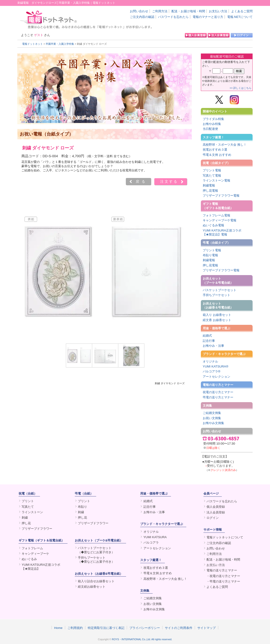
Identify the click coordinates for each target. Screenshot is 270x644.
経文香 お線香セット (217, 320)
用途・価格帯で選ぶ (216, 328)
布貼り (82, 507)
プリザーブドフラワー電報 (221, 196)
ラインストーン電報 (216, 180)
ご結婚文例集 (212, 413)
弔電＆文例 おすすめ (217, 155)
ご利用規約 (75, 628)
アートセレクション (216, 377)
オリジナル (210, 361)
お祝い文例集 (212, 418)
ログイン (213, 518)
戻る (142, 182)
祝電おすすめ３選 (215, 150)
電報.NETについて (240, 17)
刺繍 (25, 518)
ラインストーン (32, 512)
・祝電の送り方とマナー (223, 576)
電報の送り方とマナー (218, 385)
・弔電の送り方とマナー (223, 581)
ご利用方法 (160, 11)
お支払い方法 (218, 11)
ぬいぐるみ (29, 559)
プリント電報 (212, 170)
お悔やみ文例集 (213, 423)
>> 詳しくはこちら (241, 88)
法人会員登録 (216, 512)
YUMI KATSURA (155, 537)
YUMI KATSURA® (216, 366)
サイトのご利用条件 (179, 628)
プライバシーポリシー (145, 628)
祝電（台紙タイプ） (216, 163)
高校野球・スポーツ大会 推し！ (225, 145)
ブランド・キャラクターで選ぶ (224, 354)
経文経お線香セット (92, 587)
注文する (169, 182)
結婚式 (207, 336)
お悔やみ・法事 (213, 346)
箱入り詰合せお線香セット (96, 581)
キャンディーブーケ (35, 554)
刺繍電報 (209, 185)
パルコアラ (151, 543)
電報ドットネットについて (225, 537)
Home (58, 628)
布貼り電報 (210, 255)
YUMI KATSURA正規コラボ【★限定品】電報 (222, 232)
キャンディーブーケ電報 (220, 220)
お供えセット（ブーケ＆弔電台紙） (218, 281)
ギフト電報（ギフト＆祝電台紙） (218, 206)
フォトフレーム (32, 548)
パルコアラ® (212, 371)
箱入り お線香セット (217, 315)
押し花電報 (210, 191)
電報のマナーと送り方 (208, 17)
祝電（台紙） (28, 493)
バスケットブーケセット (220, 290)
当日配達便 (210, 129)
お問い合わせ (139, 11)
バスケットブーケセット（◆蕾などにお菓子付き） (96, 550)
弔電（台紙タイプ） (216, 243)
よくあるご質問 (242, 11)
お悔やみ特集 (212, 124)
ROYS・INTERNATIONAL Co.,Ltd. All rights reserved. (142, 639)
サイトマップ (206, 628)
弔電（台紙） (84, 493)
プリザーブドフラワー (37, 529)
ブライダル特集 (213, 119)
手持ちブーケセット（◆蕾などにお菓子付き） (96, 560)
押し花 (26, 523)
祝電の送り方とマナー (218, 392)
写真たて (28, 507)
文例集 (207, 406)
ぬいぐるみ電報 (213, 225)
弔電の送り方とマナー (218, 397)
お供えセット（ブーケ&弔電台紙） (99, 540)
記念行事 (209, 341)
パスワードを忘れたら (173, 17)
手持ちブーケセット (216, 295)
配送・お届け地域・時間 (188, 11)
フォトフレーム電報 (216, 215)
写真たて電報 (212, 175)
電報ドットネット (32, 44)
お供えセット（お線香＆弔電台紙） (218, 305)
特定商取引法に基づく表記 (106, 628)
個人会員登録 (216, 507)
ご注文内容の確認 (142, 17)
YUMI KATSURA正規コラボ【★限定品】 (41, 567)
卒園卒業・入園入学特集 (60, 44)
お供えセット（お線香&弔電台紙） (99, 574)
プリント (28, 501)
